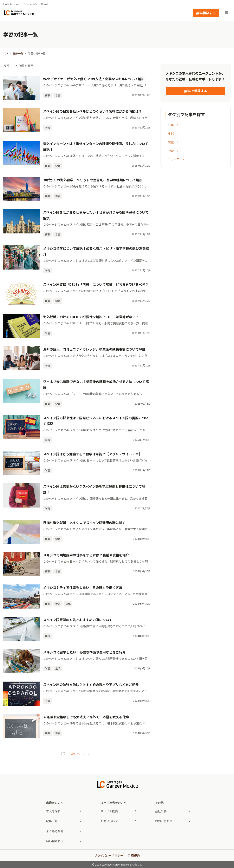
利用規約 (134, 855)
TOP (6, 53)
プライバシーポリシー (109, 855)
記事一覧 (18, 53)
